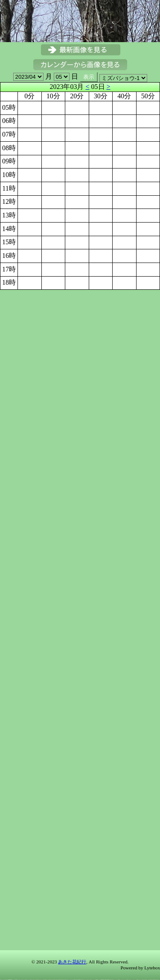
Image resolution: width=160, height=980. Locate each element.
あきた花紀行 (72, 962)
